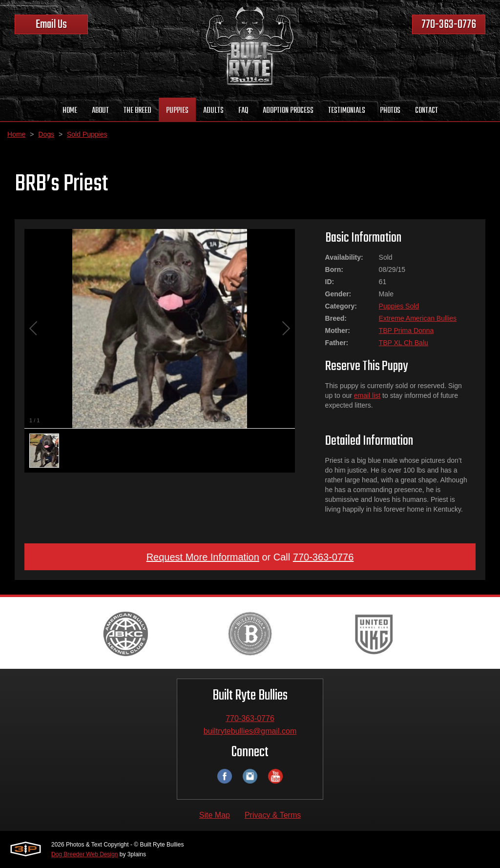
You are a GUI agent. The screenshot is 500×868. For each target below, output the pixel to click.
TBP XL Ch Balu (404, 343)
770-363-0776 (449, 25)
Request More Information (203, 557)
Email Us (51, 25)
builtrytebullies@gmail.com (250, 731)
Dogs (46, 134)
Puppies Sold (399, 306)
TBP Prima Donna (406, 331)
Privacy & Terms (273, 815)
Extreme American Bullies (418, 318)
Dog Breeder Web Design (85, 854)
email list (367, 395)
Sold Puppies (87, 134)
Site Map (215, 815)
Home (16, 134)
